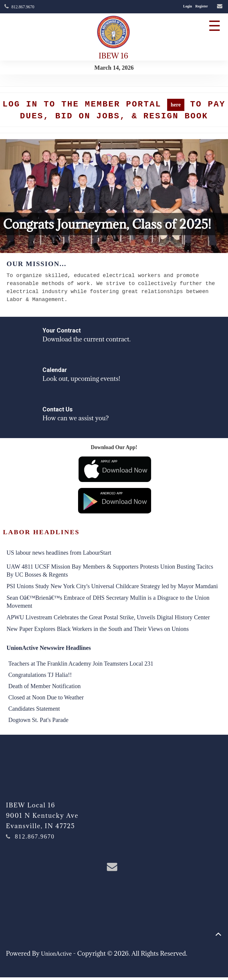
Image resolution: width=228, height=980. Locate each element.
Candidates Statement (34, 711)
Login (188, 6)
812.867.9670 (23, 7)
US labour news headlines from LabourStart (59, 555)
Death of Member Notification (45, 689)
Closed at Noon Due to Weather (46, 700)
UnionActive (56, 956)
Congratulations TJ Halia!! (40, 677)
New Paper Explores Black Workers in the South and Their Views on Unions (98, 631)
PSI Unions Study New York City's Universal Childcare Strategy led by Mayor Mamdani (112, 589)
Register (202, 6)
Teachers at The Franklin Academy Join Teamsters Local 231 (81, 666)
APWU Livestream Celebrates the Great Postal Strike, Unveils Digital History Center (108, 620)
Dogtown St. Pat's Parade (38, 723)
